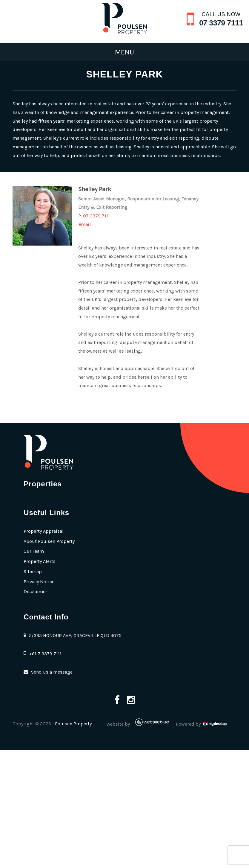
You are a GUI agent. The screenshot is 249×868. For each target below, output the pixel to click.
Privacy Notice (39, 582)
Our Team (34, 551)
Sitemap (33, 571)
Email (84, 224)
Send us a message (52, 672)
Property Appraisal (44, 531)
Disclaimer (35, 591)
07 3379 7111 (221, 23)
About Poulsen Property (49, 541)
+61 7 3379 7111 (45, 654)
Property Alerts (40, 561)
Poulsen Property (73, 724)
